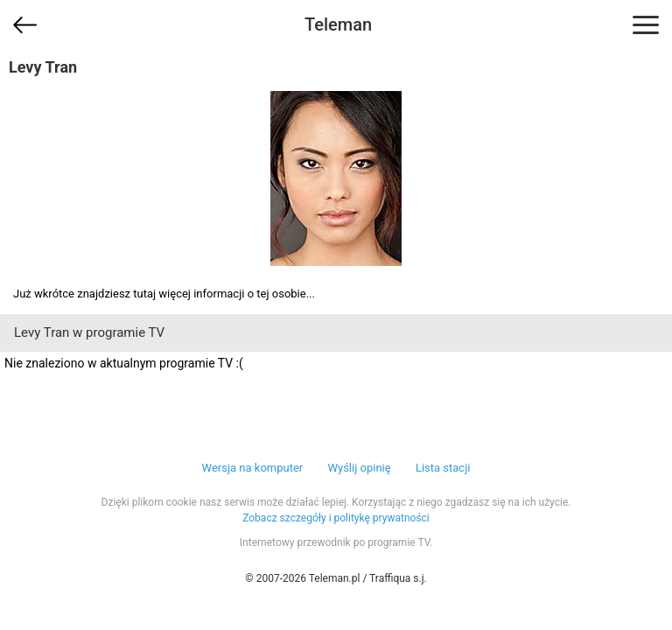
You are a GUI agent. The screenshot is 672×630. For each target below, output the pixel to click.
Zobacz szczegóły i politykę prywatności (336, 518)
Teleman (338, 24)
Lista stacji (443, 468)
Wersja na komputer (253, 468)
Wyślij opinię (359, 468)
